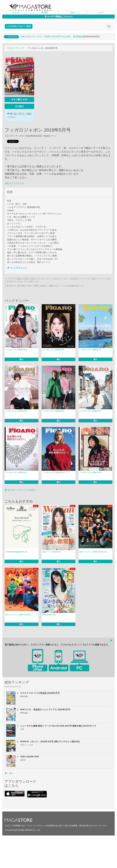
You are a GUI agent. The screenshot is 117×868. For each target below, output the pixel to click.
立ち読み (19, 106)
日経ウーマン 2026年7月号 (52, 552)
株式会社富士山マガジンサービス (93, 826)
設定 (73, 12)
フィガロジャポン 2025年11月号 (91, 473)
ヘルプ (101, 12)
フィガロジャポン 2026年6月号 (53, 350)
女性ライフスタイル (14, 183)
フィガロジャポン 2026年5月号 (90, 350)
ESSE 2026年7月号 (49, 615)
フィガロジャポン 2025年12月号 (54, 473)
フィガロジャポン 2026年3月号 (53, 411)
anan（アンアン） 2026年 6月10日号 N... (94, 552)
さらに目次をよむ (17, 268)
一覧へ (9, 773)
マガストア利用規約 (13, 826)
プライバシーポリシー (36, 826)
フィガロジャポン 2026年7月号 (16, 350)
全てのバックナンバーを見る (20, 490)
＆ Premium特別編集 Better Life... (17, 552)
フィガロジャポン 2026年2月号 (90, 411)
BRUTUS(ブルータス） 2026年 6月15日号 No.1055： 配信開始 (51, 37)
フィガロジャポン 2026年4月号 (16, 411)
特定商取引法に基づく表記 (58, 826)
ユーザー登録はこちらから (59, 16)
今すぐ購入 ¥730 (19, 100)
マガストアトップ (16, 48)
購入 (22, 359)
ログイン (16, 12)
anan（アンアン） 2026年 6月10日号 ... (19, 615)
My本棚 (44, 12)
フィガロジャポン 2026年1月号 (16, 473)
